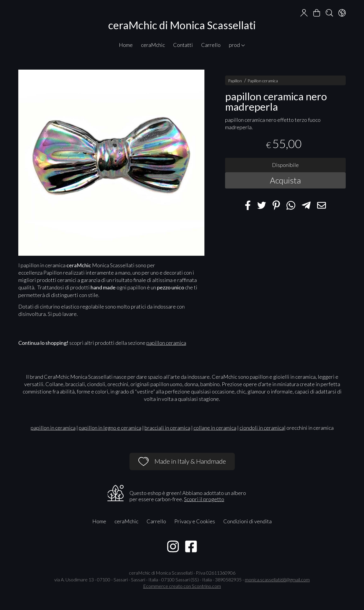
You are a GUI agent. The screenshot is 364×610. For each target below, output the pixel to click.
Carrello (211, 45)
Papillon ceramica (263, 81)
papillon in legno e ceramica (110, 428)
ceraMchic (153, 45)
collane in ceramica (215, 428)
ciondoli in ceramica (262, 428)
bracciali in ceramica (167, 428)
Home (126, 45)
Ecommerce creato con (182, 586)
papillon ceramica (166, 343)
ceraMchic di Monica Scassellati (182, 25)
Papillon (235, 81)
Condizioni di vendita (247, 521)
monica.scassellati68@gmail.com (277, 579)
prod (237, 45)
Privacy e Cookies (195, 521)
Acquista (285, 180)
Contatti (183, 45)
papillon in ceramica (53, 428)
